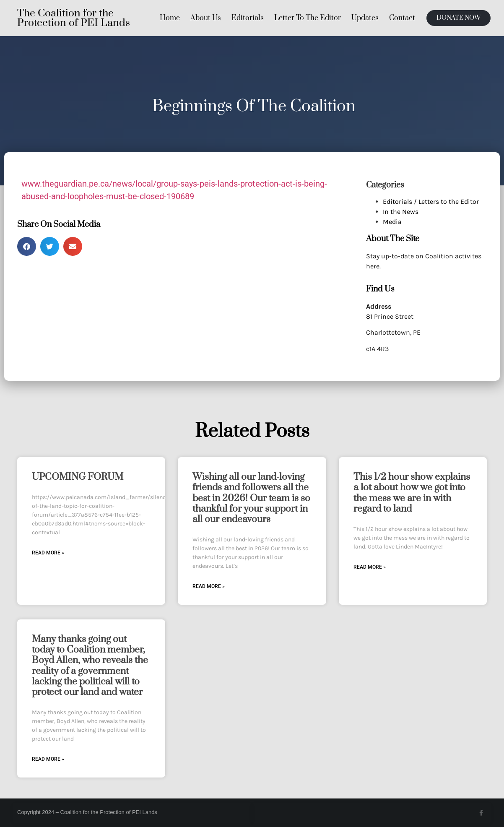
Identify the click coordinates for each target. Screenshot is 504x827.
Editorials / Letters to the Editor (431, 202)
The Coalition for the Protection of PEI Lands (74, 18)
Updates (365, 18)
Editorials (248, 18)
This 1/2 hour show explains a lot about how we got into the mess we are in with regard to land (412, 493)
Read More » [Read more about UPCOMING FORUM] (48, 553)
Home (170, 18)
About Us (206, 18)
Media (392, 222)
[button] (27, 246)
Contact (402, 18)
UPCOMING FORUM (78, 477)
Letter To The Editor (308, 18)
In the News (401, 212)
